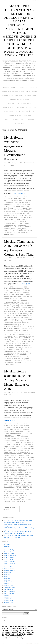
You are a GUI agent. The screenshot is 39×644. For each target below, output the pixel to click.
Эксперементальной (13, 499)
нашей (17, 218)
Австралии (8, 330)
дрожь (27, 475)
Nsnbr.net (7, 574)
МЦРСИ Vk (8, 597)
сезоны (14, 229)
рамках (18, 227)
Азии (6, 334)
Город (12, 475)
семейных (24, 357)
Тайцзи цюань (10, 312)
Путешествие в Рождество (15, 225)
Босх (23, 463)
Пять (6, 490)
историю (19, 214)
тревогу (12, 495)
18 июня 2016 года (15, 313)
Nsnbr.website (8, 582)
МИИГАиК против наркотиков (20, 103)
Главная (5, 87)
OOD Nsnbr (8, 584)
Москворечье (10, 480)
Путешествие (23, 223)
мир (22, 479)
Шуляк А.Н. (19, 123)
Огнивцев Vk (8, 603)
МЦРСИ (27, 202)
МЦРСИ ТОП (8, 601)
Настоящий (9, 218)
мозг (26, 479)
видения (13, 471)
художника (21, 497)
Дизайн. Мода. (8, 95)
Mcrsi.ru (18, 197)
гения (7, 475)
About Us (14, 87)
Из (13, 214)
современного (20, 494)
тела (6, 495)
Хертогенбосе (10, 497)
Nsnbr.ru (7, 576)
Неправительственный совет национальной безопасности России (16, 302)
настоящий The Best (12, 346)
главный (15, 338)
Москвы (7, 216)
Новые (23, 218)
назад (28, 480)
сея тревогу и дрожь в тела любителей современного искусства (18, 492)
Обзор (29, 484)
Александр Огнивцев (16, 163)
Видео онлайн (20, 199)
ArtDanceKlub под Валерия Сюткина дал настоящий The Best (19, 321)
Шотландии (9, 363)
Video (25, 197)
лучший (27, 342)
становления (10, 231)
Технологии (21, 231)
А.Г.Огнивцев (32, 87)
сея (10, 490)
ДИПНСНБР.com (9, 591)
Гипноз (20, 293)
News (22, 87)
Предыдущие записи (9, 509)
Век (13, 212)
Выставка (27, 473)
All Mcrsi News (9, 546)
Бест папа (24, 334)
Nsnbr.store (8, 580)
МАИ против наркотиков (19, 99)
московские (16, 216)
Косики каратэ (31, 95)
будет (29, 465)
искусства (20, 477)
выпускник (18, 473)
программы (21, 221)
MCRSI (11, 197)
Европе (25, 340)
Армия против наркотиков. (13, 91)
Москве (26, 214)
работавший (9, 227)
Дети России (32, 91)
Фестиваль (9, 233)
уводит (19, 495)
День (19, 340)
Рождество (26, 227)
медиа (17, 479)
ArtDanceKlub (14, 317)
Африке (12, 334)
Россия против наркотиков (20, 115)
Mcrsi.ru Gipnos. (9, 554)
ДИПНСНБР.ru (9, 593)
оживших (16, 486)
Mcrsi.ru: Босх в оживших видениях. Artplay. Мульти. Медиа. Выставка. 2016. (18, 380)
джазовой (20, 475)
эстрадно (26, 499)
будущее (8, 212)
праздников (22, 219)
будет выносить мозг (13, 467)
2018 (6, 210)
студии (30, 494)
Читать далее (20, 193)
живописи (8, 477)
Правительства (10, 219)
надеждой (27, 216)
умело (29, 231)
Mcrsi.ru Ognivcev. (10, 561)
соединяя (22, 229)
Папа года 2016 (15, 347)
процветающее (10, 223)
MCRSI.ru (25, 323)
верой (32, 212)
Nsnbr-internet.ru (10, 571)
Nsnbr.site (7, 578)
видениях (22, 471)
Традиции (16, 359)
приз (29, 353)
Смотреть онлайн (27, 310)
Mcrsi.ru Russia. (9, 565)
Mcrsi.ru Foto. (9, 552)
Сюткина (8, 359)
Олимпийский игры (12, 111)
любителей (9, 479)
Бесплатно (9, 199)
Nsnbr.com (7, 572)
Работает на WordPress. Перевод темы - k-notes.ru (21, 638)
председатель (10, 221)
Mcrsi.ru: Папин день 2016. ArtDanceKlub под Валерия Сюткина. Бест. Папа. (19, 327)
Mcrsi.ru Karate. (9, 557)
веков (18, 212)
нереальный (15, 484)
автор (28, 210)
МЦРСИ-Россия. (10, 204)
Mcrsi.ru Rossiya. (10, 563)
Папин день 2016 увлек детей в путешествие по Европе (18, 349)
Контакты (19, 95)
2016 (6, 317)
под (26, 351)
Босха (23, 465)
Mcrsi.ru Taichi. (9, 567)
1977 (9, 450)
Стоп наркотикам (12, 119)
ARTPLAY (19, 450)
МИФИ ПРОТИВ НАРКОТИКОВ (13, 107)
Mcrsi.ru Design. (9, 550)
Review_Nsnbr (9, 586)
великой (25, 212)
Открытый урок (28, 111)
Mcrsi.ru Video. (9, 569)
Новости (21, 204)
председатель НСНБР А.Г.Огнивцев (18, 488)
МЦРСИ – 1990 (31, 107)
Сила (23, 206)
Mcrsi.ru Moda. (9, 559)
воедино (8, 214)
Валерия (15, 336)
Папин (24, 347)
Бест (18, 334)
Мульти (19, 480)
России (7, 229)
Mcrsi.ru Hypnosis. (10, 555)
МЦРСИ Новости (10, 599)
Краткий (28, 477)
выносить (8, 473)
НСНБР (29, 218)
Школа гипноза (28, 119)
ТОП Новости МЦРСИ (19, 208)
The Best (18, 329)
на (24, 480)
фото (16, 233)
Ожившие (8, 486)
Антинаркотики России (14, 289)
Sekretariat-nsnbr (10, 588)
